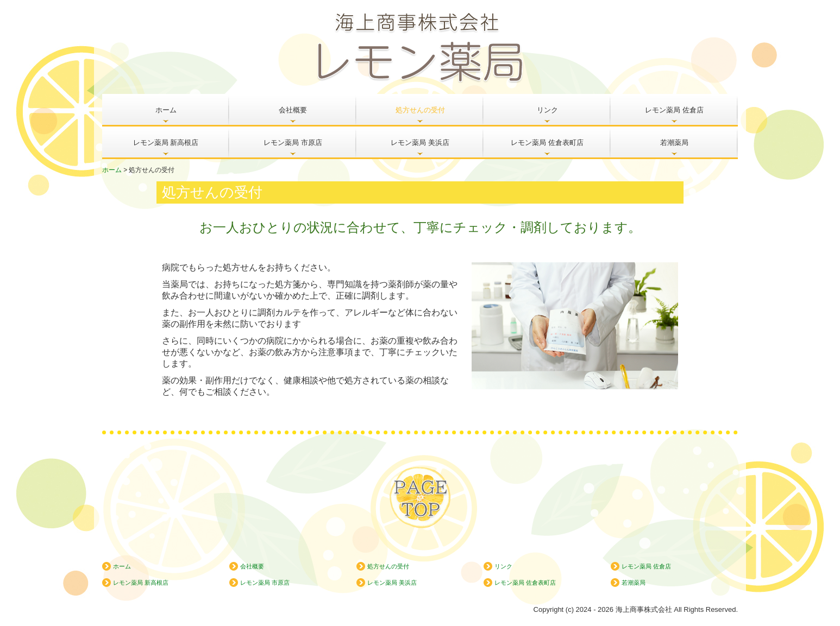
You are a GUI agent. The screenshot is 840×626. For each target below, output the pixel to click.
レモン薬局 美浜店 (420, 143)
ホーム (166, 110)
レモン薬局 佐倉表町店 (547, 143)
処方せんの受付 (420, 110)
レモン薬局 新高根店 (166, 143)
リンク (547, 110)
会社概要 (293, 110)
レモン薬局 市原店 (293, 143)
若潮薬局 (674, 143)
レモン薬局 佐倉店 (674, 110)
